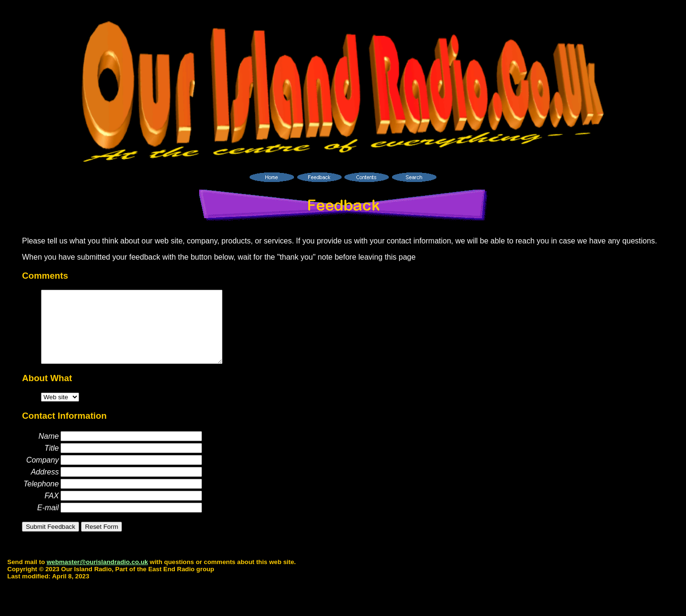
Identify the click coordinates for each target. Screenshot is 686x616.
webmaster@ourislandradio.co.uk (97, 576)
